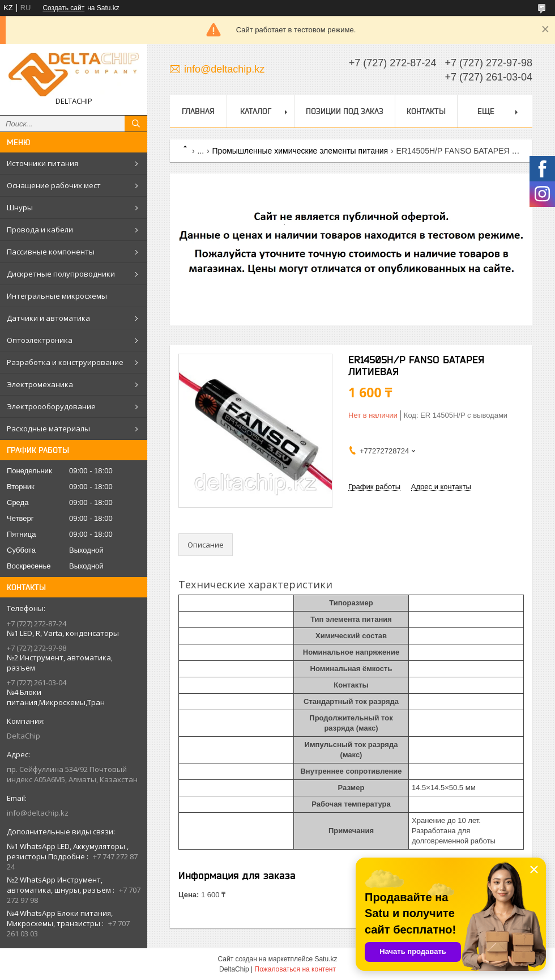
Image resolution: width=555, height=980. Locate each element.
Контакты (426, 111)
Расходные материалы (48, 429)
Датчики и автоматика (48, 318)
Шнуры (20, 207)
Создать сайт (63, 8)
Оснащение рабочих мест (54, 185)
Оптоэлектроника (40, 340)
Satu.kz (326, 959)
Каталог (256, 111)
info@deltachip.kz (38, 813)
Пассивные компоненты (51, 252)
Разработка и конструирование (65, 362)
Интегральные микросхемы (57, 296)
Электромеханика (40, 384)
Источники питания (42, 163)
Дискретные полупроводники (61, 274)
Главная (198, 111)
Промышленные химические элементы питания (300, 151)
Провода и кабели (40, 230)
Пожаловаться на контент (295, 969)
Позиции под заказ (345, 111)
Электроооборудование (51, 406)
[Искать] (136, 124)
